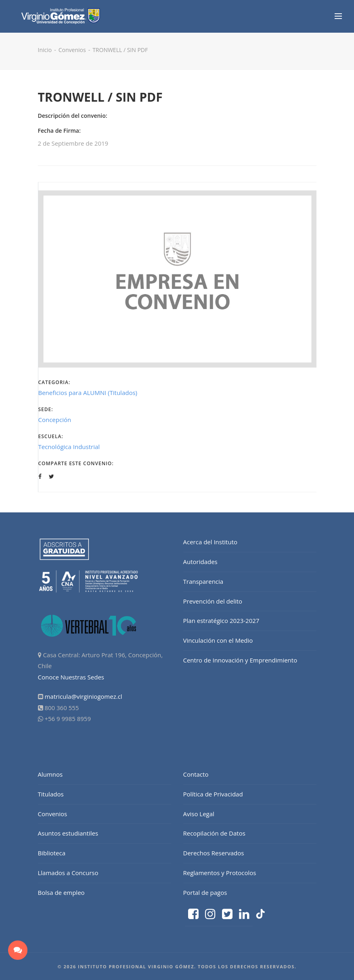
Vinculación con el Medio (218, 640)
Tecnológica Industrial (69, 447)
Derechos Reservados (214, 853)
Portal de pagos (205, 892)
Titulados (51, 794)
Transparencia (203, 581)
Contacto (196, 774)
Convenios (72, 50)
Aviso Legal (199, 814)
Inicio (45, 50)
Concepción (55, 420)
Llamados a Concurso (68, 873)
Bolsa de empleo (61, 892)
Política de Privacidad (213, 794)
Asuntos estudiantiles (68, 833)
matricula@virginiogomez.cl (83, 696)
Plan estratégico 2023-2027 (221, 621)
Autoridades (200, 562)
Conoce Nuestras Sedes (71, 677)
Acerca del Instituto (211, 542)
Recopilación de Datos (214, 833)
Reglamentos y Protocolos (220, 873)
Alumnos (50, 774)
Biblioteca (52, 853)
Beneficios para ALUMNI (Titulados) (88, 393)
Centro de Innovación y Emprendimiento (240, 660)
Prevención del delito (213, 601)
